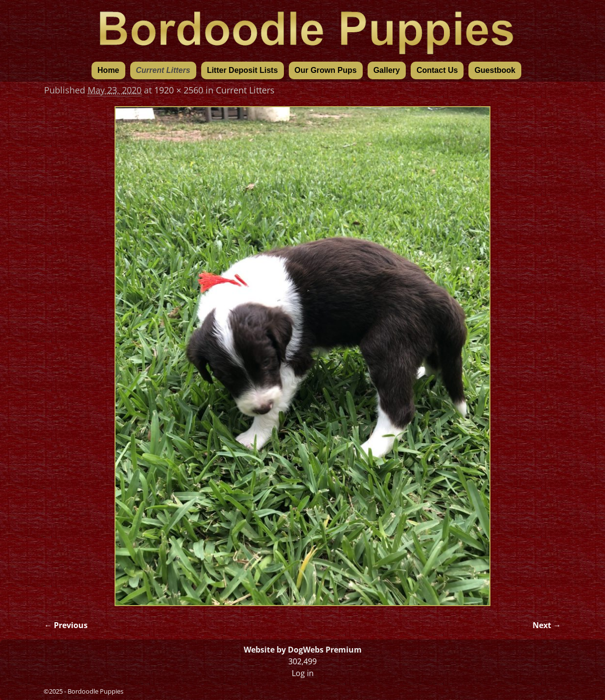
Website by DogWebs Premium (303, 650)
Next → (547, 625)
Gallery (387, 70)
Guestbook (495, 70)
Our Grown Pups (326, 70)
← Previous (66, 625)
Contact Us (437, 70)
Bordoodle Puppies (95, 691)
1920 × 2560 (179, 90)
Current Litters (163, 70)
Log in (303, 673)
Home (108, 70)
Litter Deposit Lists (243, 70)
